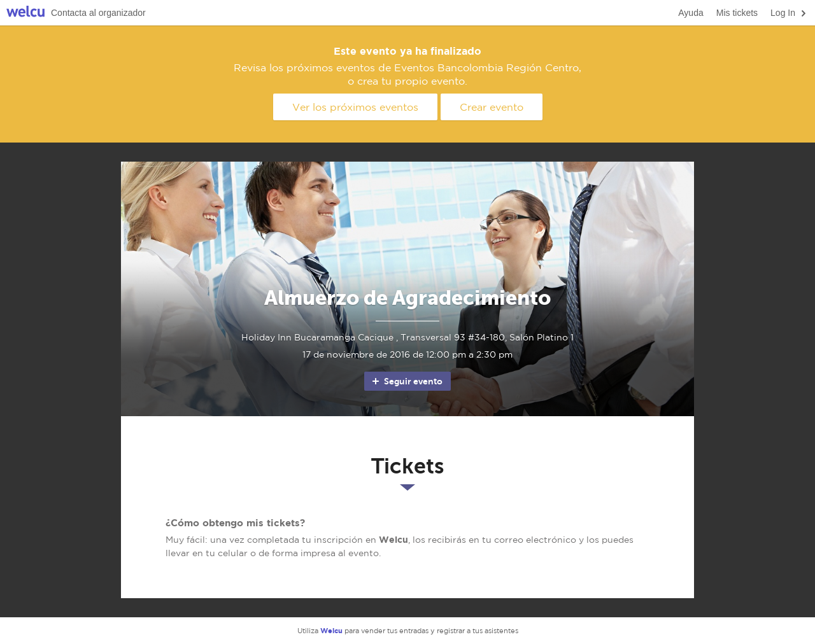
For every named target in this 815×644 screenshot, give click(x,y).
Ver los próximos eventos (355, 107)
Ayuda (691, 13)
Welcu (25, 13)
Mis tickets (737, 13)
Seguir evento (407, 381)
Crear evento (492, 107)
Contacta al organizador (98, 13)
